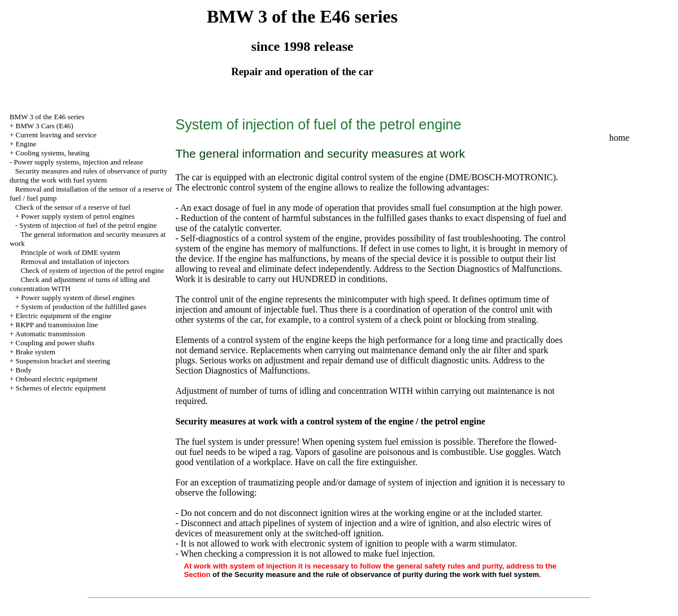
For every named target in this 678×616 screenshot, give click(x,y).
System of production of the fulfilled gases (84, 307)
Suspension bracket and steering (63, 361)
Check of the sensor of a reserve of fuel (73, 207)
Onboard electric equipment (57, 379)
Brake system (36, 352)
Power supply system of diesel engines (78, 298)
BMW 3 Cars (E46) (45, 126)
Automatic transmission (50, 334)
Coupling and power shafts (55, 343)
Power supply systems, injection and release (79, 162)
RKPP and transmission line (57, 325)
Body (24, 370)
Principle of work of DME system (70, 252)
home (619, 138)
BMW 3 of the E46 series (47, 117)
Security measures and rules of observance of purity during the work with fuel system (88, 175)
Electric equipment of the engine (64, 316)
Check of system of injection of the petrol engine (92, 270)
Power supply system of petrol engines (78, 216)
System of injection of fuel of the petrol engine (88, 225)
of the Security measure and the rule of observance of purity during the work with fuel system (376, 574)
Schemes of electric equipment (61, 388)
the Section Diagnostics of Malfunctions (487, 269)
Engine (26, 144)
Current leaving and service (56, 135)
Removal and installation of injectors (75, 261)
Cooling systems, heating (53, 153)
